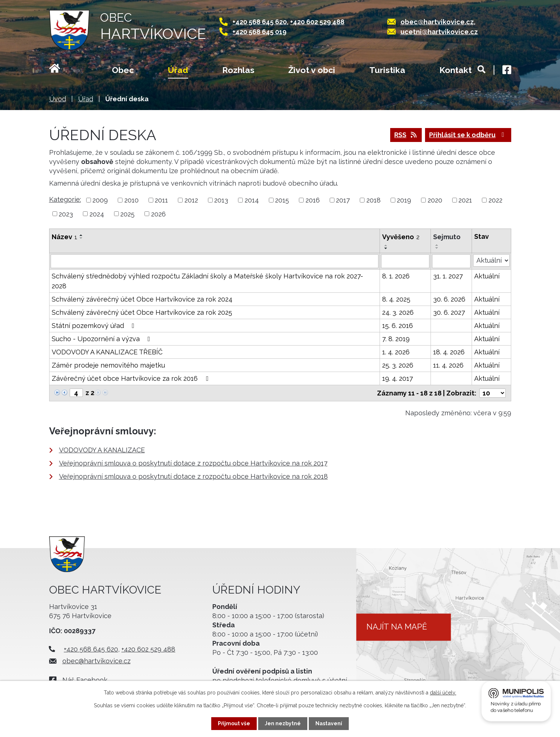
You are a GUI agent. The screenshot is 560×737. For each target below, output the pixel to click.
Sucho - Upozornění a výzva (103, 339)
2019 (404, 200)
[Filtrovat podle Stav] (491, 260)
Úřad (178, 70)
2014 (252, 200)
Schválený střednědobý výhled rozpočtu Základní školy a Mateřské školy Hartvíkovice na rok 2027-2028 (207, 281)
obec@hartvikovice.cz (437, 22)
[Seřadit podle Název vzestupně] (81, 235)
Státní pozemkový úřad (95, 326)
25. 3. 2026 (398, 365)
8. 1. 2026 (396, 276)
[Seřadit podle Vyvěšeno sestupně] (386, 248)
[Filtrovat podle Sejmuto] (451, 261)
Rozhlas (238, 70)
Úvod (64, 71)
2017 (343, 200)
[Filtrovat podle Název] (215, 261)
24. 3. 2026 (398, 312)
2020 (435, 200)
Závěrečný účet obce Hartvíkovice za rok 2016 (131, 378)
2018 (374, 200)
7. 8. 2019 (396, 339)
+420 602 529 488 (317, 22)
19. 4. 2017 (398, 378)
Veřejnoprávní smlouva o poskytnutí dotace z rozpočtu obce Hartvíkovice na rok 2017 (193, 463)
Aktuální (487, 276)
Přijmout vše (234, 723)
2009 (100, 200)
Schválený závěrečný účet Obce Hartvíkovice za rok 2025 (142, 312)
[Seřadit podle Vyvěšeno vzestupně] (386, 245)
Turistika (387, 70)
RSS (406, 135)
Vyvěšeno (401, 237)
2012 (191, 200)
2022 (495, 200)
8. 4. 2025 (396, 299)
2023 (66, 214)
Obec (123, 70)
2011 (161, 200)
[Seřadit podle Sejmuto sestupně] (437, 248)
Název (65, 237)
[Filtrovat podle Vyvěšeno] (405, 261)
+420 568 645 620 (260, 22)
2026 (158, 214)
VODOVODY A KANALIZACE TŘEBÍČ (107, 352)
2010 (131, 200)
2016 (313, 200)
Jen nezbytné (283, 723)
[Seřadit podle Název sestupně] (81, 238)
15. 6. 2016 (398, 326)
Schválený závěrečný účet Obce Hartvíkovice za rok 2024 (142, 299)
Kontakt (455, 70)
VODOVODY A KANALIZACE (102, 450)
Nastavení (329, 723)
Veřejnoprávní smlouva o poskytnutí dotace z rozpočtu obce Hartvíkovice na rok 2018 (193, 476)
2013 (221, 200)
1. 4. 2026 (396, 352)
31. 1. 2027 (448, 276)
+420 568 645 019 (259, 32)
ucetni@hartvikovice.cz (439, 32)
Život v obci (312, 70)
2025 (127, 214)
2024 (97, 214)
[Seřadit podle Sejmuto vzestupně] (437, 245)
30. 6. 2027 (449, 312)
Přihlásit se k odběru (468, 135)
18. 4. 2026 (449, 352)
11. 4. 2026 (448, 365)
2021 (465, 200)
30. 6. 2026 (449, 299)
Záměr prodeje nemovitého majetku (108, 365)
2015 (282, 200)
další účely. (443, 693)
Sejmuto (447, 237)
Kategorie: (65, 199)
